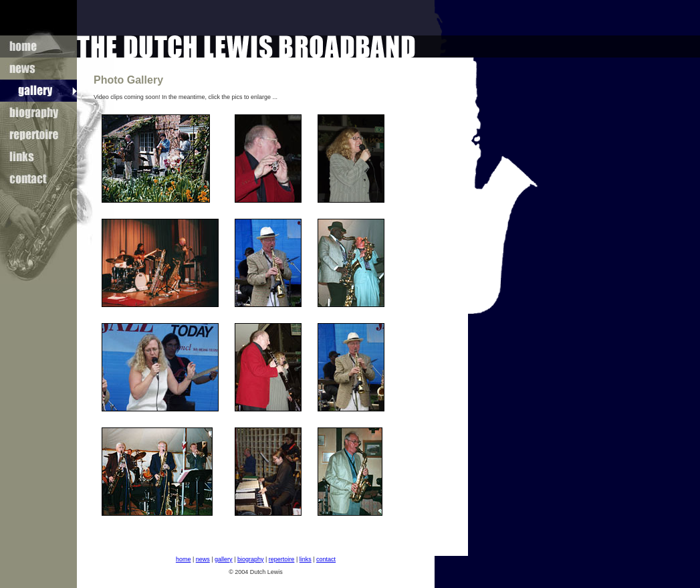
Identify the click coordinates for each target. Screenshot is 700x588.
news (203, 559)
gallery (224, 559)
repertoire (282, 559)
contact (326, 559)
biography (251, 559)
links (306, 559)
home (184, 559)
